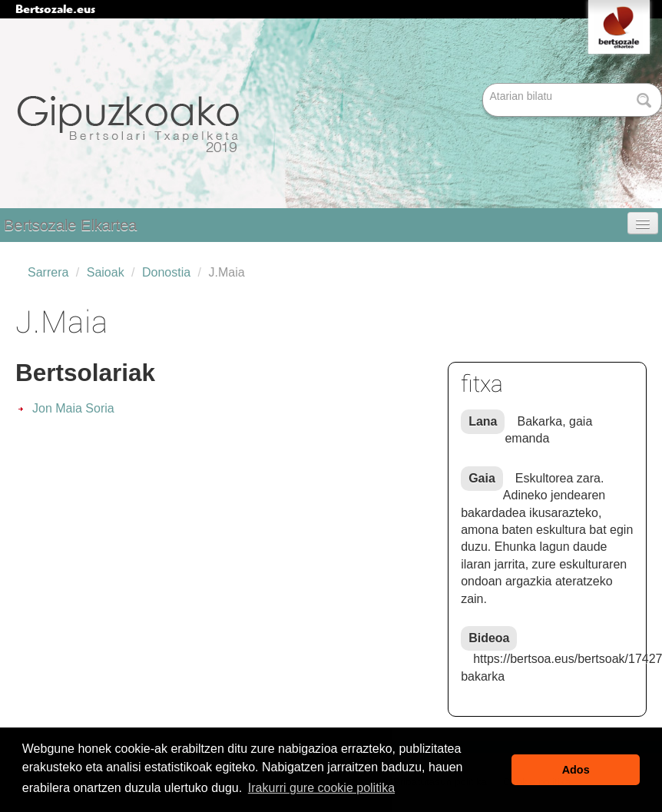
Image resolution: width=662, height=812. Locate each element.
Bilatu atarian (484, 84)
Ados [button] (576, 770)
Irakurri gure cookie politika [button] (321, 788)
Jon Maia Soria (73, 408)
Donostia (166, 272)
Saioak (106, 272)
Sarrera (48, 272)
